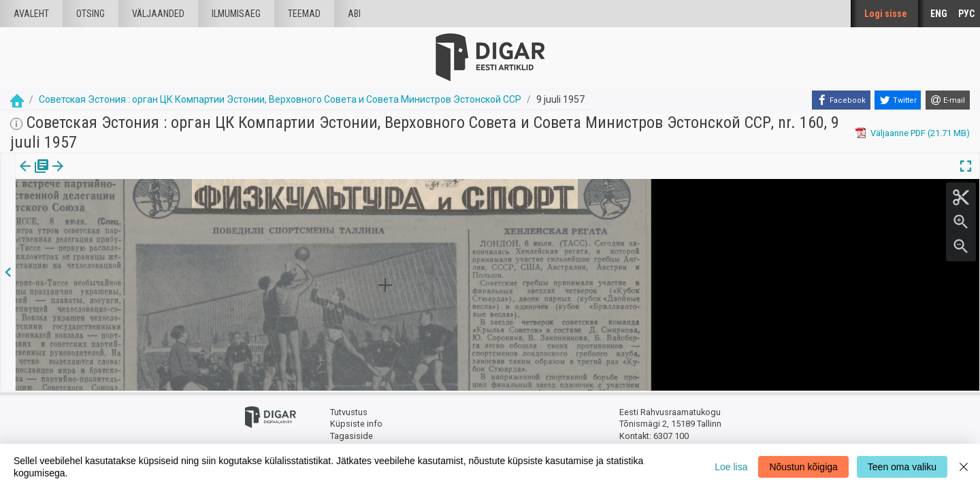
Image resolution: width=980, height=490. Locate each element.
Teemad (304, 14)
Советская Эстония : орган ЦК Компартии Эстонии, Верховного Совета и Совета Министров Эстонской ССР (280, 99)
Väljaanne (34, 176)
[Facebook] (841, 100)
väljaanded (158, 14)
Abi (354, 14)
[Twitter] (898, 100)
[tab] (34, 176)
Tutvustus (349, 412)
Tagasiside (352, 436)
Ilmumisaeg (236, 14)
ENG (939, 14)
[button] (116, 176)
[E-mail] (948, 100)
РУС (966, 14)
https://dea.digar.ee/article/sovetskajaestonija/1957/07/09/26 (139, 213)
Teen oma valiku (902, 467)
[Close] (964, 467)
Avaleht (31, 14)
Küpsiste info (356, 424)
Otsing (91, 14)
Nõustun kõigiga (803, 467)
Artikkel (95, 176)
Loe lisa (731, 467)
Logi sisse (886, 14)
